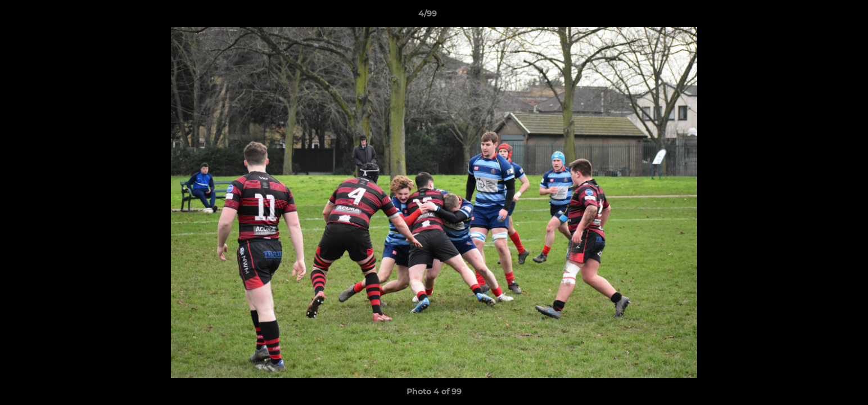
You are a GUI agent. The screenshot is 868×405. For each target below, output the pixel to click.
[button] (821, 16)
